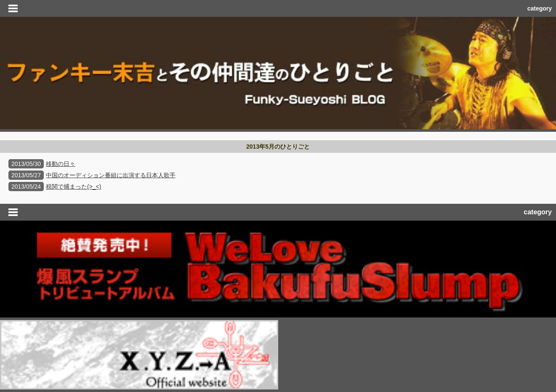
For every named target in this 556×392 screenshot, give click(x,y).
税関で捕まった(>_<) (73, 187)
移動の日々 (61, 164)
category (540, 8)
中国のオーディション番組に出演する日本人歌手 (111, 175)
